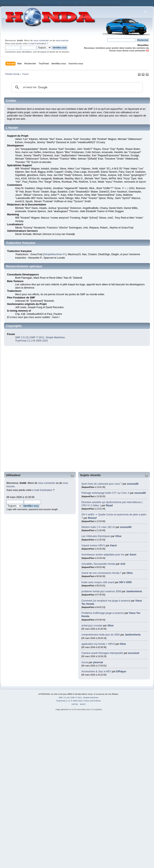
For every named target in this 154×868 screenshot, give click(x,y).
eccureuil (134, 653)
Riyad (109, 505)
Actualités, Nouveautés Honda (98, 564)
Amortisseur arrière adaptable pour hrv (103, 555)
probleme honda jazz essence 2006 (101, 591)
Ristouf (92, 518)
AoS (123, 564)
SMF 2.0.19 (22, 337)
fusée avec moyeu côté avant (98, 582)
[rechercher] (76, 87)
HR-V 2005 (125, 582)
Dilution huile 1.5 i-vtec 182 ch (98, 527)
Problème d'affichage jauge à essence (103, 613)
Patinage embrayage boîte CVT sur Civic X (105, 493)
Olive (118, 536)
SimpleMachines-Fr (55, 254)
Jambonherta (134, 591)
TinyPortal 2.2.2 (24, 341)
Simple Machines (55, 337)
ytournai (98, 662)
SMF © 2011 (37, 337)
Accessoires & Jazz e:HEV (96, 671)
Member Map (52, 5)
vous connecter (41, 40)
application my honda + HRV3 (98, 644)
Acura (85, 662)
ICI (148, 51)
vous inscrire (62, 40)
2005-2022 (42, 341)
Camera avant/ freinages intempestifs (103, 653)
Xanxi (113, 546)
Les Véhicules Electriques (96, 536)
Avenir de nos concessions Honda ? (101, 573)
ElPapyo (121, 671)
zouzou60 (133, 484)
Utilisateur (13, 475)
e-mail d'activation (37, 43)
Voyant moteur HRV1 (93, 546)
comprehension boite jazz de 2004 (101, 635)
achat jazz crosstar (92, 626)
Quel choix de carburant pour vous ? (102, 484)
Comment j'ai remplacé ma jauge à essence (106, 601)
